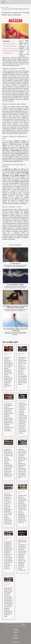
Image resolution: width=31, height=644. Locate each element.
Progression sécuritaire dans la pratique (11, 51)
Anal (16, 635)
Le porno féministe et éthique (16, 285)
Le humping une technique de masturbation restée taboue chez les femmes (16, 307)
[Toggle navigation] (3, 2)
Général (16, 638)
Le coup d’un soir (16, 263)
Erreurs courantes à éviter (8, 53)
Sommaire (7, 41)
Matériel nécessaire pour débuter (9, 46)
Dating (16, 629)
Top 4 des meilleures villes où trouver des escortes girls (16, 330)
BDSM (7, 7)
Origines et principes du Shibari (9, 44)
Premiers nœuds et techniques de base (11, 48)
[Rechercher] (14, 625)
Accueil (2, 7)
